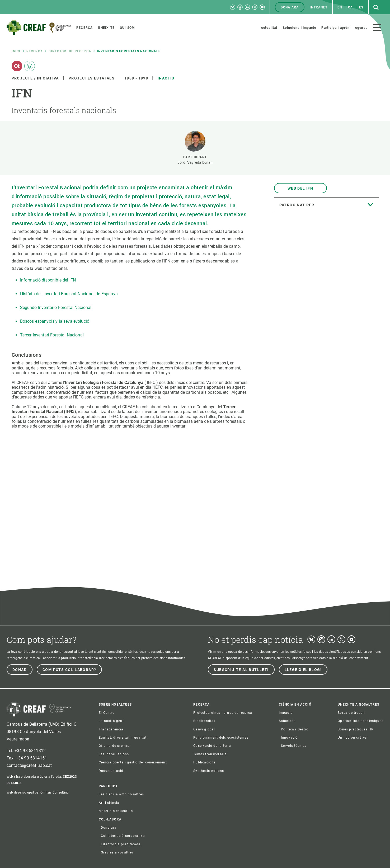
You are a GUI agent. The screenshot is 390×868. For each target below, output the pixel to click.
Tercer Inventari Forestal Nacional (52, 335)
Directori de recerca (70, 51)
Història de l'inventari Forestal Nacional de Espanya (69, 294)
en (340, 7)
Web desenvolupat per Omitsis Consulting (38, 792)
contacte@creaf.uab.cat (29, 765)
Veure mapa (18, 739)
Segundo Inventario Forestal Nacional (56, 308)
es (361, 7)
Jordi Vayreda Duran (195, 162)
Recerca (35, 51)
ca (350, 7)
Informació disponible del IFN (48, 280)
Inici (16, 51)
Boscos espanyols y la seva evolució (55, 321)
